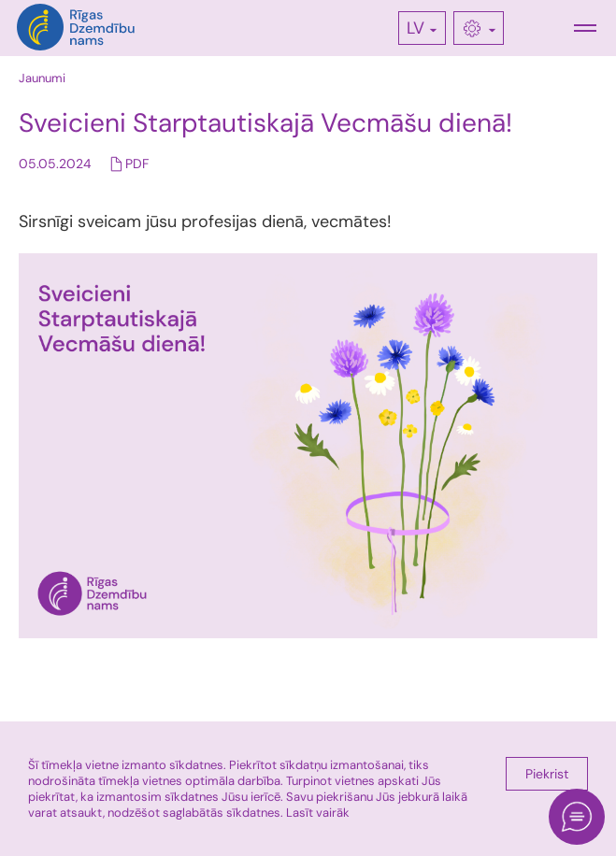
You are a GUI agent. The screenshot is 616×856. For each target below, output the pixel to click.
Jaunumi (42, 78)
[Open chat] (577, 817)
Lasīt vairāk (318, 813)
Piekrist (547, 774)
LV (415, 28)
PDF (137, 164)
